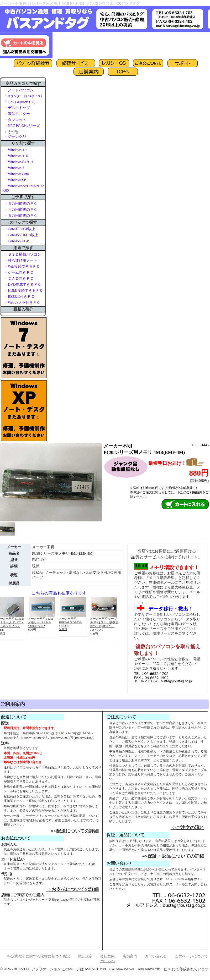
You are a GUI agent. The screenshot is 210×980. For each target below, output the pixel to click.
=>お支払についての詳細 (72, 889)
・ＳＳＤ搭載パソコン (23, 254)
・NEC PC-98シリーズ (22, 126)
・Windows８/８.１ (19, 162)
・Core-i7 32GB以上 (20, 229)
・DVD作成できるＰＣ (23, 285)
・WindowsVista (16, 174)
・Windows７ (15, 168)
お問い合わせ (156, 956)
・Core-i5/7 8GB (17, 241)
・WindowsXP (15, 180)
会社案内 (107, 956)
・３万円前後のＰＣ (21, 204)
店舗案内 (130, 956)
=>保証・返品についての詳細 (173, 856)
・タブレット (15, 120)
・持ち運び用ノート (21, 260)
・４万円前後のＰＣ (21, 210)
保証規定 (85, 956)
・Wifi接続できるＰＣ (22, 266)
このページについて (191, 956)
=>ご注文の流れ (187, 828)
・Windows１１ (17, 150)
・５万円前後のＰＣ (21, 216)
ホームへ (108, 961)
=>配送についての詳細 (75, 831)
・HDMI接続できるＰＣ (24, 291)
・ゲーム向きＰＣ (19, 272)
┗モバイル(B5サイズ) (20, 102)
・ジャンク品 (15, 137)
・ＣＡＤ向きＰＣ (19, 279)
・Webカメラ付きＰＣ (22, 303)
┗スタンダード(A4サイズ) (23, 96)
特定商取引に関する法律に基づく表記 (39, 956)
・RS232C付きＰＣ (19, 297)
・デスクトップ (17, 108)
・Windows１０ (17, 156)
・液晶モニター (17, 114)
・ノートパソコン (19, 90)
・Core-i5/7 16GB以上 (21, 235)
